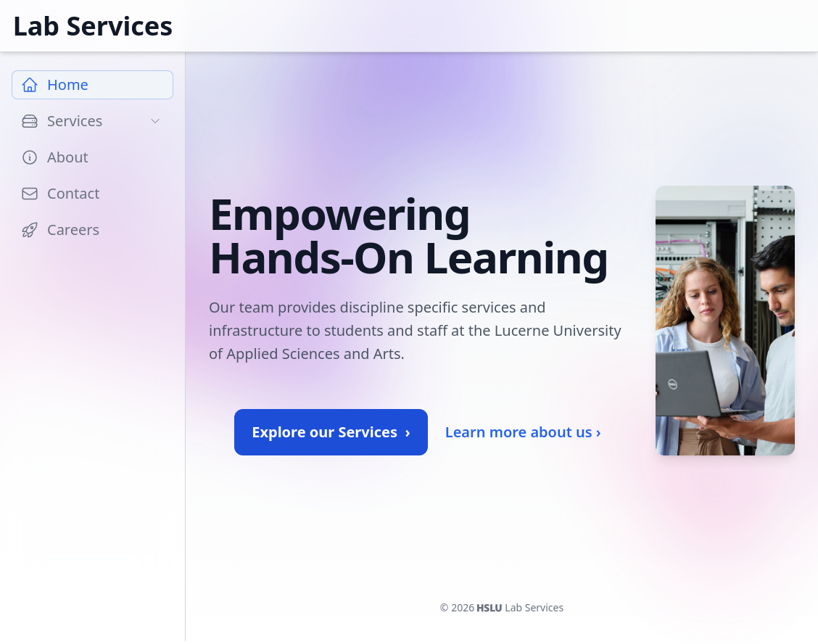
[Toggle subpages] (155, 121)
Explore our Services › (331, 432)
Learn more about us (523, 432)
